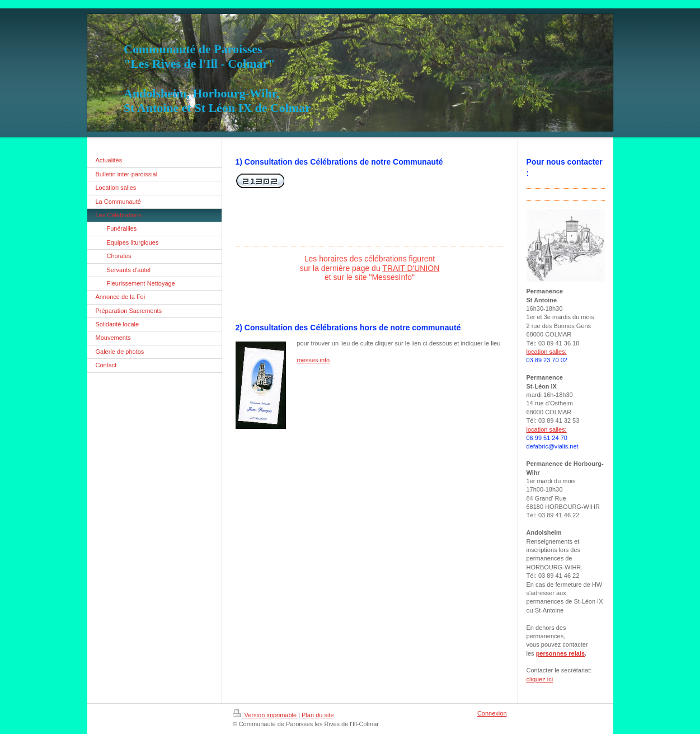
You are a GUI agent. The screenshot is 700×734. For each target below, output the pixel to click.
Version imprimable (266, 715)
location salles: (547, 352)
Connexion (492, 713)
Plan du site (318, 715)
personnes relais (560, 653)
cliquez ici (540, 679)
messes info (314, 360)
